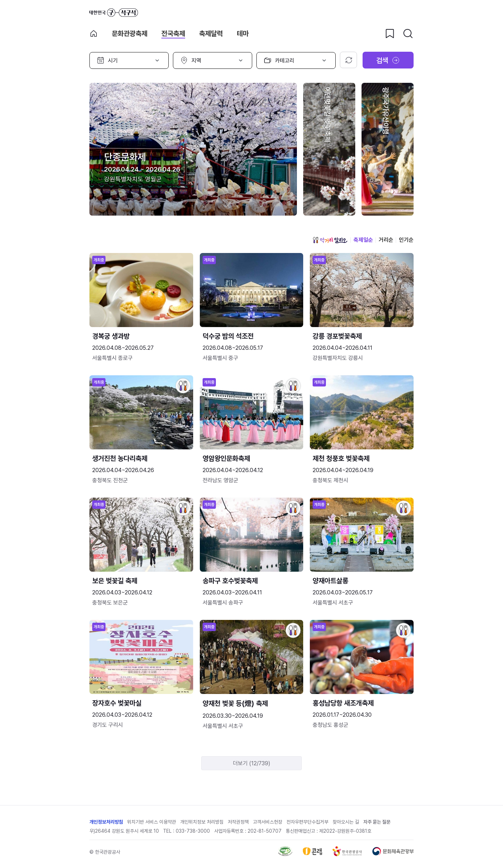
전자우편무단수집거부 (307, 822)
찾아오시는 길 (346, 822)
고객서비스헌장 (268, 822)
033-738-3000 (193, 831)
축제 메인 (94, 34)
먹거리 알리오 (330, 240)
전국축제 (173, 34)
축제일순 (363, 240)
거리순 (386, 240)
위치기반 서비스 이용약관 (152, 822)
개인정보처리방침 (106, 822)
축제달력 (211, 34)
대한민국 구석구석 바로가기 (114, 13)
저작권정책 (238, 822)
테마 (243, 34)
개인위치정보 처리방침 (202, 822)
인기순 (406, 240)
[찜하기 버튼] (390, 34)
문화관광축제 (130, 34)
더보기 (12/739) (252, 763)
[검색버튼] (408, 34)
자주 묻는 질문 (377, 822)
